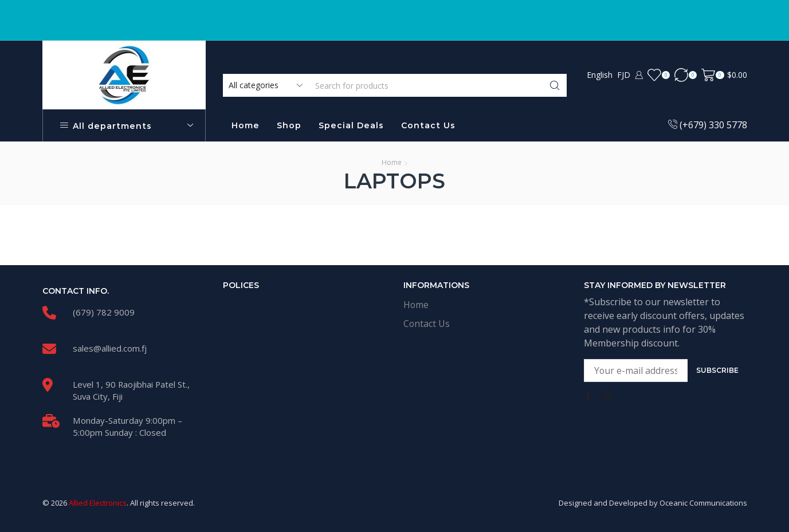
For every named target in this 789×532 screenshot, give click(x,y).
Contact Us (428, 125)
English (600, 75)
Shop (289, 125)
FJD (624, 75)
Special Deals (351, 125)
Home (246, 125)
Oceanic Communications (703, 503)
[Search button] (555, 85)
